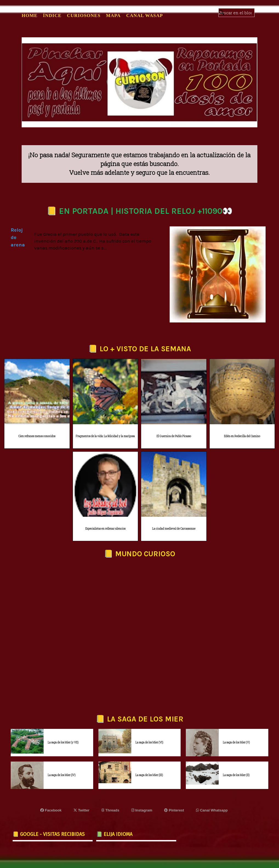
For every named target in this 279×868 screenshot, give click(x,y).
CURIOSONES (84, 16)
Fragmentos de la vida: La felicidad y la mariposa (105, 436)
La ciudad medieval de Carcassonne (174, 529)
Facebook (51, 810)
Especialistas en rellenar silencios (105, 529)
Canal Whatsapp (212, 810)
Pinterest (174, 810)
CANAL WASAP (144, 16)
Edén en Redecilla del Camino (242, 436)
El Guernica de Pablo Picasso (174, 436)
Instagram (142, 810)
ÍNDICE (52, 16)
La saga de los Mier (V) (236, 742)
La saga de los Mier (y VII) (63, 742)
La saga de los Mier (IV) (62, 775)
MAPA (113, 16)
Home (30, 16)
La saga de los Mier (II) (236, 775)
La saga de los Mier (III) (149, 775)
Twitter (81, 810)
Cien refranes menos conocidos (37, 436)
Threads (110, 810)
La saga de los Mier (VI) (149, 742)
